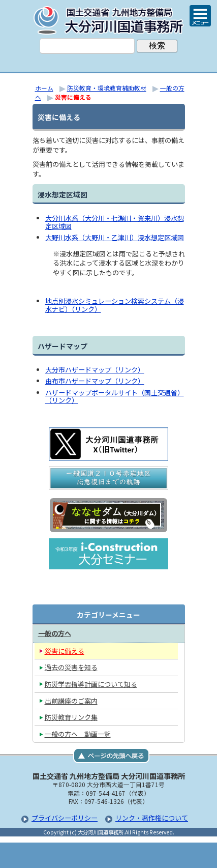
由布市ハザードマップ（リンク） (95, 381)
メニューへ (109, 855)
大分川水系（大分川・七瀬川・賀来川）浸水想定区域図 (115, 222)
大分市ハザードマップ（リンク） (95, 370)
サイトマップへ (160, 855)
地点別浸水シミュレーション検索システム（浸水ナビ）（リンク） (115, 305)
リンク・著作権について (152, 818)
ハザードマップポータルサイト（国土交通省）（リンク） (115, 397)
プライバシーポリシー (65, 818)
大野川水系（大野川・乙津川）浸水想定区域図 (115, 237)
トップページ (58, 855)
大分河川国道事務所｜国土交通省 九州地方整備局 (109, 20)
